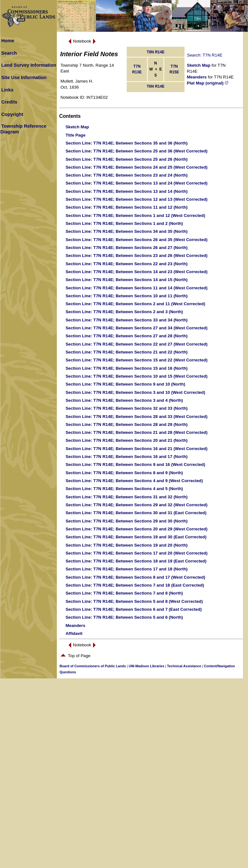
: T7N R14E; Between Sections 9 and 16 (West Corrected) (135, 464)
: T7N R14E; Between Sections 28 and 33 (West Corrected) (136, 417)
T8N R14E (156, 52)
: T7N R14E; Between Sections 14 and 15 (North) (126, 280)
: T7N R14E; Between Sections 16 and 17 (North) (126, 457)
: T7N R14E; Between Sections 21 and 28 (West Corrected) (136, 432)
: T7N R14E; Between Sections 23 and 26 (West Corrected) (136, 256)
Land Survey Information (29, 65)
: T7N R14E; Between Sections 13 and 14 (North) (126, 191)
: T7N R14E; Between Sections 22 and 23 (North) (126, 264)
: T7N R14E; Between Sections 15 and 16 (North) (126, 368)
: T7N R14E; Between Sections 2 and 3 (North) (124, 312)
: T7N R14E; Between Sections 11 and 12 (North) (126, 207)
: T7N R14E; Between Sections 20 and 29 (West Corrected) (136, 529)
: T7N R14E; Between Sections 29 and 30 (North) (126, 521)
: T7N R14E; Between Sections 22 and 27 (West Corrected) (136, 344)
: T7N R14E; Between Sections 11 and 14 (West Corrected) (136, 288)
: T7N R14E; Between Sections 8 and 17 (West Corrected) (135, 577)
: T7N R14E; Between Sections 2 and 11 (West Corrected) (135, 304)
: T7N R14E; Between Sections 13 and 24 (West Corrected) (136, 183)
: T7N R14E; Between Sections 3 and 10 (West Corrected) (135, 392)
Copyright (12, 114)
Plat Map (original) (208, 83)
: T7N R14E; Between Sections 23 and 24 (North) (126, 175)
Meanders (197, 77)
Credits (9, 102)
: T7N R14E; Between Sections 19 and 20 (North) (126, 545)
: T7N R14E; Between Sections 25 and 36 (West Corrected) (136, 151)
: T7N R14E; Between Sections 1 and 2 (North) (124, 223)
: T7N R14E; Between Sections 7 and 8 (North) (124, 593)
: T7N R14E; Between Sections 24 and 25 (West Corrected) (136, 167)
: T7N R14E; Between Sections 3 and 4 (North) (124, 400)
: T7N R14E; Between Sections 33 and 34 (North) (126, 320)
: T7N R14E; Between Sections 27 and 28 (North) (126, 336)
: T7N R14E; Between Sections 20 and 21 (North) (126, 440)
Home (8, 41)
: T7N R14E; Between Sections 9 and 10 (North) (125, 384)
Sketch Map (199, 65)
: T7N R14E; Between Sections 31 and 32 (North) (126, 497)
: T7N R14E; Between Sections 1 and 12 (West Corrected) (135, 215)
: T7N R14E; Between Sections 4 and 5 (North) (124, 489)
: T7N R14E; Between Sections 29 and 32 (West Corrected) (136, 505)
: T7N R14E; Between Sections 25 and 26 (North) (126, 159)
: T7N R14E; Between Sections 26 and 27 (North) (126, 248)
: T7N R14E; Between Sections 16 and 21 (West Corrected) (136, 449)
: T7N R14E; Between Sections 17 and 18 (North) (126, 569)
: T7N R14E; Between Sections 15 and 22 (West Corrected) (136, 360)
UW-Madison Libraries (146, 666)
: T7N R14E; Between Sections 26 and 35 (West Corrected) (136, 240)
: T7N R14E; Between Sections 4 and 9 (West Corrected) (134, 481)
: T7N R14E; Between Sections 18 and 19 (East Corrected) (136, 561)
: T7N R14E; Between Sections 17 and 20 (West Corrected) (136, 553)
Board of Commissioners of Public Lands (93, 666)
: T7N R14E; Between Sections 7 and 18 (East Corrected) (135, 585)
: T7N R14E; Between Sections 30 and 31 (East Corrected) (136, 513)
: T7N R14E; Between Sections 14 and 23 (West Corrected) (136, 272)
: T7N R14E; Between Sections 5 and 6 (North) (124, 617)
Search (9, 53)
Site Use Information (24, 77)
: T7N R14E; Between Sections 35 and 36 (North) (126, 143)
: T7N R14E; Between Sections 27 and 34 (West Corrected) (136, 328)
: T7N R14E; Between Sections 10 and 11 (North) (126, 296)
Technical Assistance (184, 666)
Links (7, 90)
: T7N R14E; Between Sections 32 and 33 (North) (126, 408)
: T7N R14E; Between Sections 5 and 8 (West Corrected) (134, 601)
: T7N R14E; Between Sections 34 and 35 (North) (126, 231)
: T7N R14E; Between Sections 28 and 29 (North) (126, 424)
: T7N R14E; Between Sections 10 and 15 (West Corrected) (136, 376)
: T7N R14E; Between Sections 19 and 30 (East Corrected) (136, 537)
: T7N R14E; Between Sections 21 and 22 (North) (126, 352)
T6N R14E (156, 86)
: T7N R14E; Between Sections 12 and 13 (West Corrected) (136, 199)
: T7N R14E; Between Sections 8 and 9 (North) (124, 473)
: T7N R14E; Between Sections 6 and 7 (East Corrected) (134, 609)
